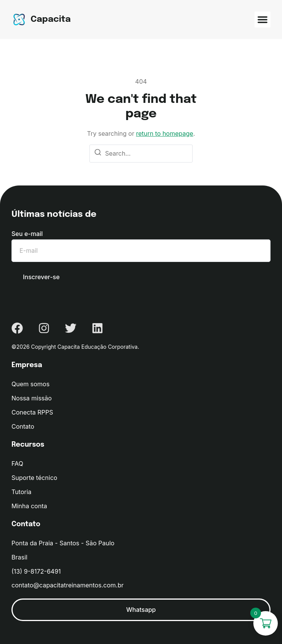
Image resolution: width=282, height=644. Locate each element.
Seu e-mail (27, 234)
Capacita (51, 19)
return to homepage (165, 133)
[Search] (98, 154)
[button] (263, 20)
